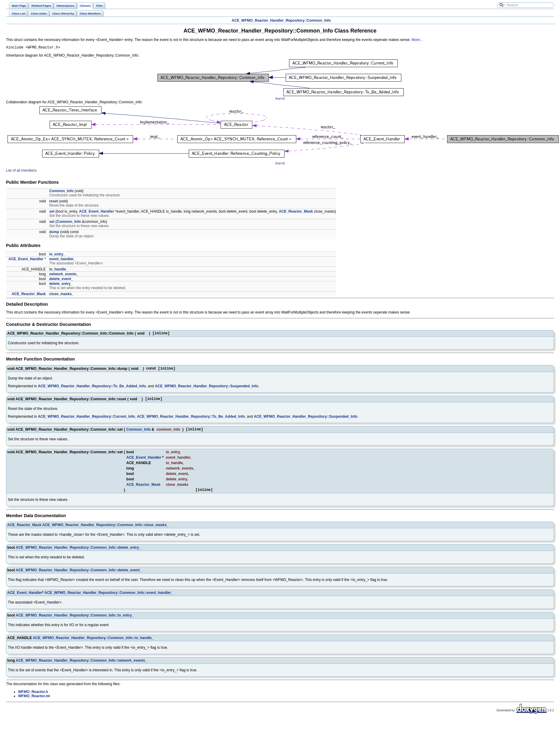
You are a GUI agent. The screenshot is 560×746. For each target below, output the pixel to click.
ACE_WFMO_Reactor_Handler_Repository (268, 20)
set (52, 212)
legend (280, 99)
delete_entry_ (61, 285)
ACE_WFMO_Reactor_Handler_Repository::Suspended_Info (207, 389)
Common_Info (319, 20)
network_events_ (64, 275)
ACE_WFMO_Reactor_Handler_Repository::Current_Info (86, 420)
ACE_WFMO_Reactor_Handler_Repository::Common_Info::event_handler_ (109, 598)
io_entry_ (57, 255)
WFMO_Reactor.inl (34, 701)
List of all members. (22, 171)
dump (54, 233)
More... (417, 40)
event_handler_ (62, 260)
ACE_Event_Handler (97, 212)
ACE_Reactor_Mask (296, 212)
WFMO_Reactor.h (33, 697)
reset (53, 202)
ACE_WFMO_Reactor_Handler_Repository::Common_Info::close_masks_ (105, 530)
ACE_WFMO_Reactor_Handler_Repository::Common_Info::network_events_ (81, 666)
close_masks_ (61, 295)
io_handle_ (59, 270)
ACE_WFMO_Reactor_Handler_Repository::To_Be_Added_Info (92, 389)
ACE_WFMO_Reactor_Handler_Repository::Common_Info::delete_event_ (79, 575)
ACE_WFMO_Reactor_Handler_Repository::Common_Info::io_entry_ (75, 620)
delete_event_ (61, 280)
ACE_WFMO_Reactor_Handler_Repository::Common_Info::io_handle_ (93, 643)
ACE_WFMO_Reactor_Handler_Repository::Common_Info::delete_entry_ (78, 553)
